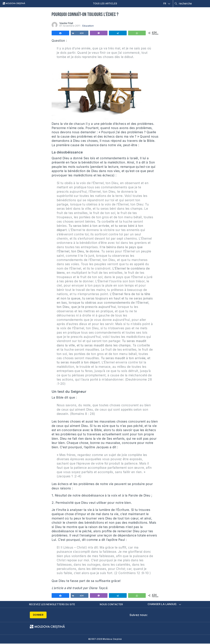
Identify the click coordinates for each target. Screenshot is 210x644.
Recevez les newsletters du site (53, 604)
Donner (38, 615)
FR (167, 3)
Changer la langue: (164, 604)
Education (88, 26)
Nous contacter (112, 604)
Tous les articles (105, 3)
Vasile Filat (66, 23)
